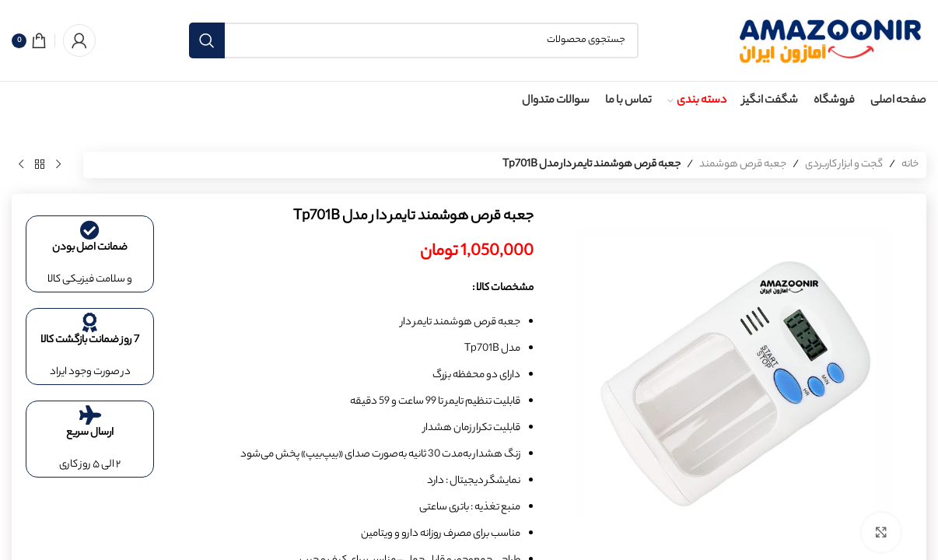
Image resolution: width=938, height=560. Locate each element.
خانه (910, 164)
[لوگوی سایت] (829, 40)
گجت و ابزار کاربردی (844, 164)
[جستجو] (414, 40)
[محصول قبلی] (58, 165)
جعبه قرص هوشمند (743, 164)
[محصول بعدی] (21, 165)
